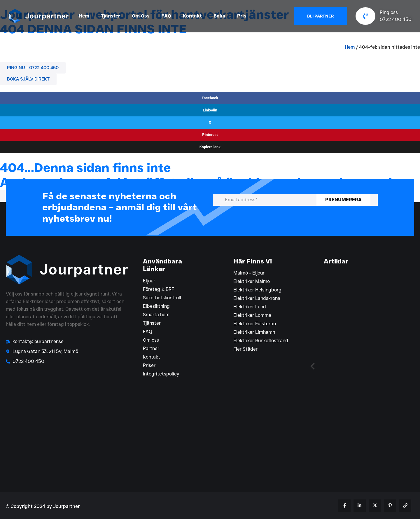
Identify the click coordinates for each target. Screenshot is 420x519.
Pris (242, 16)
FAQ (166, 16)
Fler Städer (245, 349)
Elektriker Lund (250, 307)
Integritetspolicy (161, 374)
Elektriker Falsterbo (255, 324)
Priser (149, 365)
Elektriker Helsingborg (257, 290)
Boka (219, 16)
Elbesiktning (156, 306)
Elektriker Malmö (252, 281)
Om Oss (141, 16)
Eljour (149, 281)
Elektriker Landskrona (257, 298)
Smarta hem (156, 315)
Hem (84, 16)
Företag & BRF (159, 289)
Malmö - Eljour (249, 273)
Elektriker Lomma (252, 315)
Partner (151, 348)
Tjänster (111, 16)
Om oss (151, 340)
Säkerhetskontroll (162, 298)
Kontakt (192, 16)
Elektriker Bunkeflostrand (261, 341)
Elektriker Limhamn (254, 332)
